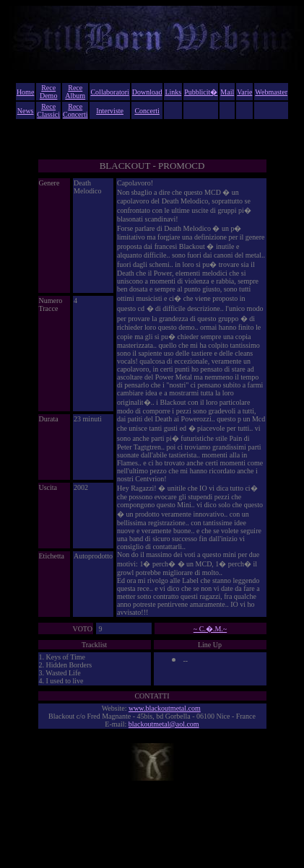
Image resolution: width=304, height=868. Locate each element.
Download (147, 92)
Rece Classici (48, 110)
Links (173, 92)
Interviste (110, 111)
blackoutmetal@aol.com (164, 724)
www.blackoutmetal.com (165, 708)
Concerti (147, 111)
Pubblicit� (201, 92)
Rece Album (75, 92)
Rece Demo (48, 92)
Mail (227, 92)
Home (25, 92)
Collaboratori (109, 92)
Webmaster (271, 92)
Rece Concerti (75, 110)
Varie (244, 92)
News (26, 111)
